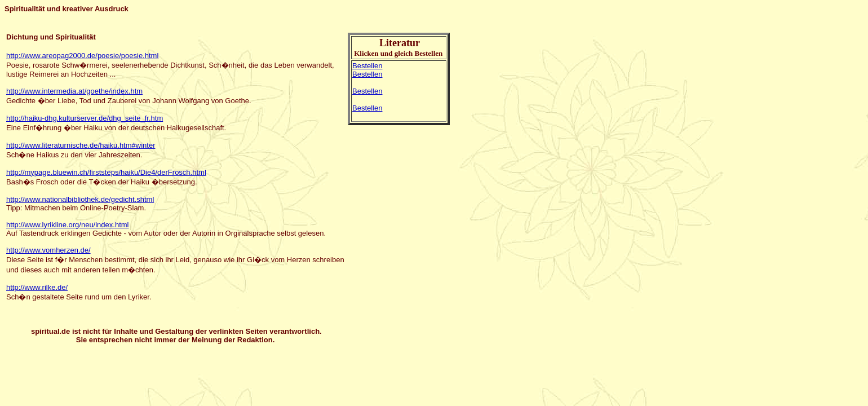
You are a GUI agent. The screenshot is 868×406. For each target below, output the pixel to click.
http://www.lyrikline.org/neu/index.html (67, 225)
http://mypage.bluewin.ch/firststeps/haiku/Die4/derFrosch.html (106, 172)
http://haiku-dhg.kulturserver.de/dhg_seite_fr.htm (85, 118)
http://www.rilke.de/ (37, 287)
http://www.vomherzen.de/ (48, 250)
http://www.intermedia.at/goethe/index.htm (74, 91)
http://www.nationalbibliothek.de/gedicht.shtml (80, 199)
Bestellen (367, 66)
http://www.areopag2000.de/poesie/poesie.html (82, 56)
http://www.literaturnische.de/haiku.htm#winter (81, 145)
